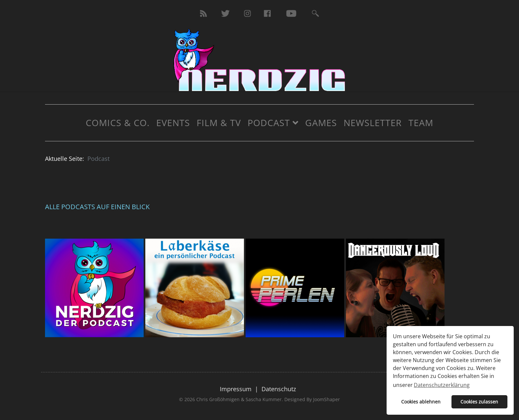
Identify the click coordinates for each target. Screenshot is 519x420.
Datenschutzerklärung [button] (442, 385)
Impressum (236, 389)
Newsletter (373, 123)
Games (321, 123)
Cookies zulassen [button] (479, 402)
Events (173, 123)
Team (421, 123)
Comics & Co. (118, 123)
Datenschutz (279, 389)
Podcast (269, 123)
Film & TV (219, 123)
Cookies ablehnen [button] (421, 402)
